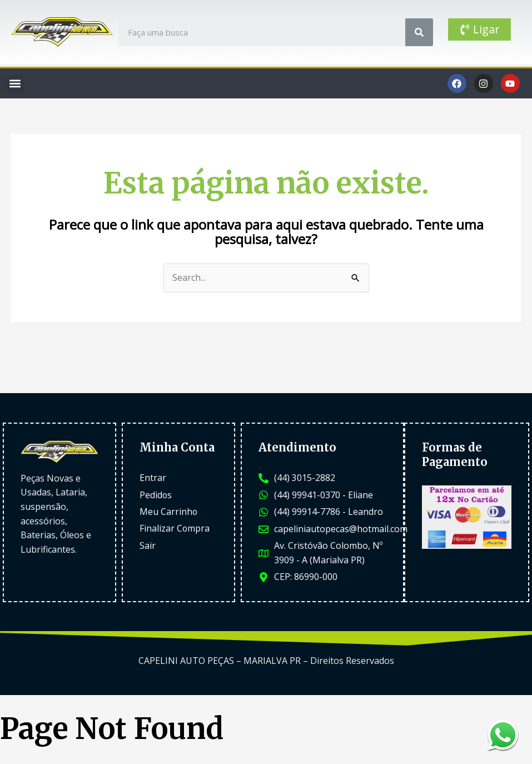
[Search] (419, 32)
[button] (15, 84)
